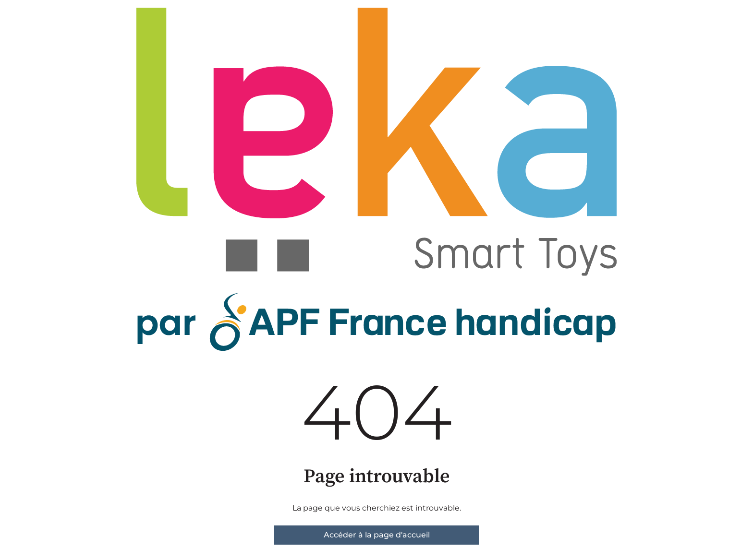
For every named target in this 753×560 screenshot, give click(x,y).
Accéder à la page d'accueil (377, 535)
